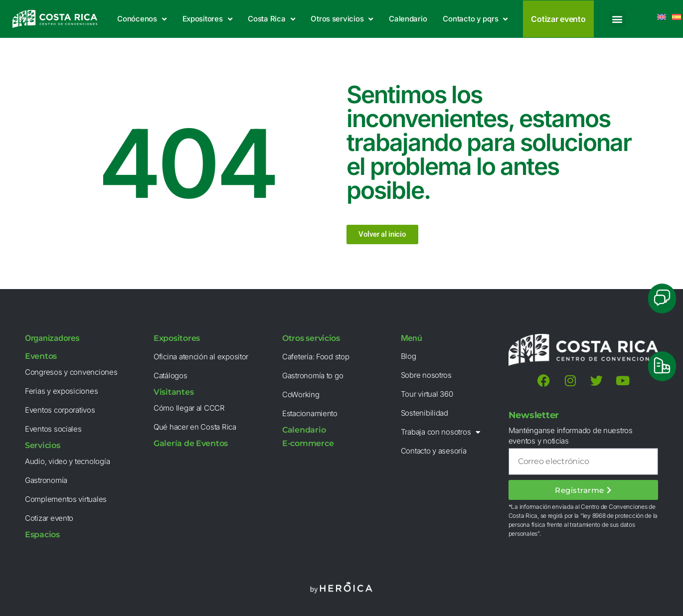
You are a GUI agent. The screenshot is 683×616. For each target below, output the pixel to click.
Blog (409, 356)
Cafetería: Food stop (316, 357)
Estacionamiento (310, 413)
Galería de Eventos (191, 443)
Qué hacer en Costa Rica (195, 427)
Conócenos (142, 19)
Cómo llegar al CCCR (189, 408)
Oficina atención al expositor (201, 357)
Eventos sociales (53, 429)
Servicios (43, 445)
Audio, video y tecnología (67, 461)
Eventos (41, 356)
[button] (617, 19)
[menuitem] (677, 17)
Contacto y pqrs (475, 19)
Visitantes (173, 392)
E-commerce (308, 443)
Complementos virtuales (66, 499)
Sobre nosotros (426, 375)
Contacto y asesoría (434, 451)
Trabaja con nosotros (440, 432)
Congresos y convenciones (71, 372)
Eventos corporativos (60, 410)
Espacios (42, 535)
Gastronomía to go (313, 376)
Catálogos (171, 376)
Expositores (207, 19)
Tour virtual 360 (427, 394)
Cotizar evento (49, 518)
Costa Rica (271, 19)
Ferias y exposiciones (61, 391)
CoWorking (301, 394)
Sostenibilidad (425, 413)
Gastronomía (46, 480)
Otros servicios (342, 19)
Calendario (408, 19)
